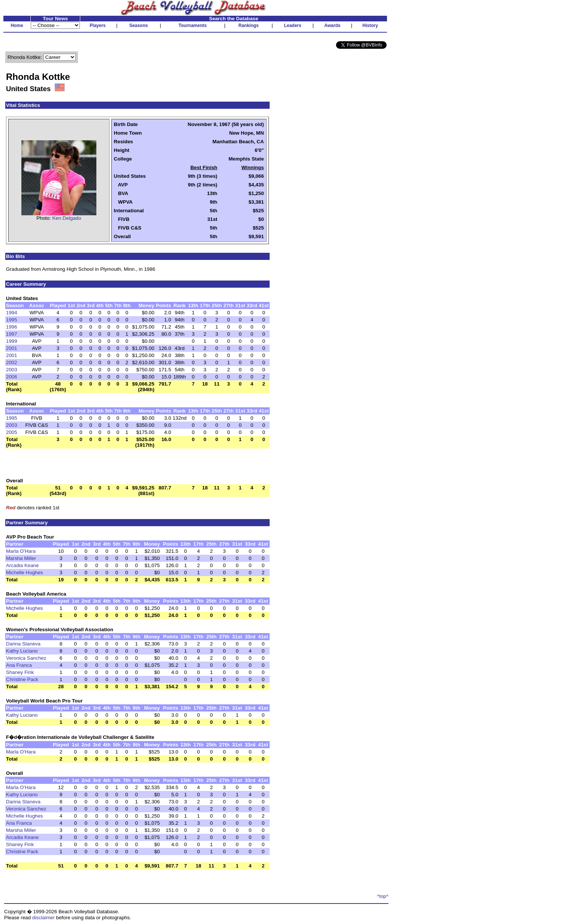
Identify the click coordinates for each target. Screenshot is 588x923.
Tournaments (193, 26)
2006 (12, 377)
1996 (12, 327)
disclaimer (43, 918)
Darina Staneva (23, 644)
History (370, 26)
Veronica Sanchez (26, 658)
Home (17, 26)
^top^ (383, 896)
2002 (12, 362)
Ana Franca (19, 665)
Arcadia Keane (22, 565)
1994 (12, 313)
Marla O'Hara (21, 551)
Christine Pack (22, 679)
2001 (12, 348)
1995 (12, 320)
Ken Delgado (67, 218)
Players (98, 26)
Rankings (249, 26)
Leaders (292, 26)
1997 (12, 334)
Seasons (139, 26)
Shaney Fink (20, 672)
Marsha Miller (21, 558)
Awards (332, 26)
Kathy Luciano (22, 651)
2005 (12, 432)
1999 (12, 341)
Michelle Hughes (25, 573)
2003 (12, 370)
